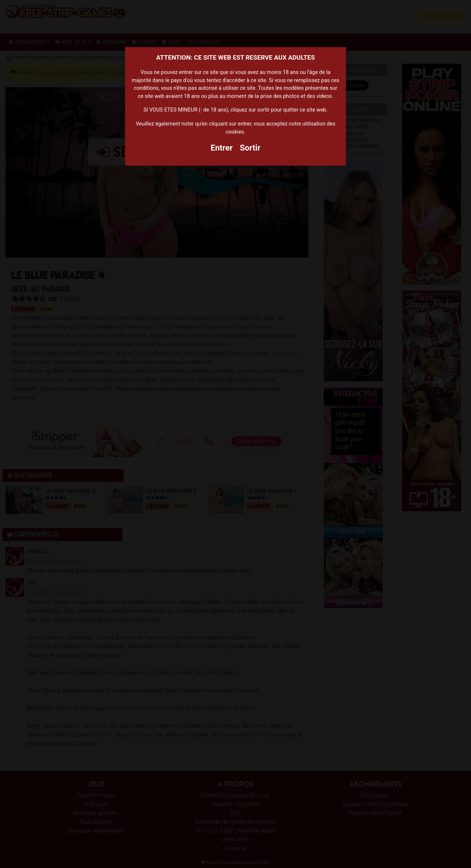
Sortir (250, 148)
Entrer (222, 148)
